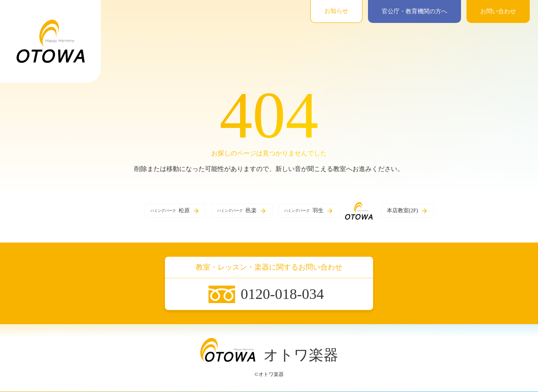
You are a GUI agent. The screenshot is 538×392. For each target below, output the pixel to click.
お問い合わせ (498, 11)
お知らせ (336, 11)
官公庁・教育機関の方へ (414, 11)
